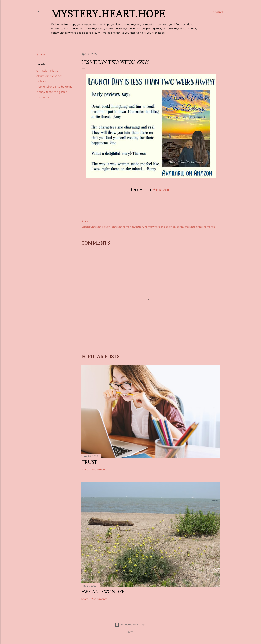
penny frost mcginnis (52, 92)
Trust (89, 462)
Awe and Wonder (103, 591)
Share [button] (41, 54)
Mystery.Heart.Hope (108, 14)
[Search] (218, 12)
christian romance (50, 76)
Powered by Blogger (130, 625)
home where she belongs (54, 87)
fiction (41, 81)
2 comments (99, 470)
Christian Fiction (48, 71)
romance (43, 97)
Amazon (162, 190)
